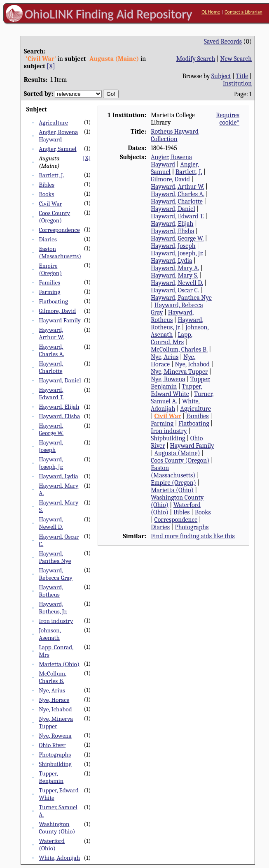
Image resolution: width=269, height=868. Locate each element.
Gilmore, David (57, 311)
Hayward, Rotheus (51, 591)
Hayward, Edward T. (51, 393)
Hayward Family (60, 320)
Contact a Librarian (243, 12)
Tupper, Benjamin (51, 777)
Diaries (48, 239)
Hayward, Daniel (60, 380)
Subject (221, 76)
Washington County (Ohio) (57, 828)
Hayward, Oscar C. (175, 290)
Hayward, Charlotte (51, 367)
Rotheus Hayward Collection (175, 135)
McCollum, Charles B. (53, 677)
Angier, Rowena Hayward (58, 136)
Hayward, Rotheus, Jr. (53, 608)
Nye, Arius (52, 690)
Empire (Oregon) (50, 269)
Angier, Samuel (57, 149)
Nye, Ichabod (55, 709)
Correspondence (59, 230)
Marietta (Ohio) (59, 664)
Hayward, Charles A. (51, 350)
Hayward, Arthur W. (51, 333)
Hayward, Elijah (59, 407)
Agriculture (53, 123)
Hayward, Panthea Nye (55, 557)
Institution (237, 83)
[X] (51, 66)
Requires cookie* (228, 119)
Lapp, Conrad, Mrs (172, 338)
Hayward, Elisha (59, 416)
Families (49, 282)
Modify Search (196, 59)
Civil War (50, 204)
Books (46, 194)
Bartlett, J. (51, 175)
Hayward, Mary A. (175, 268)
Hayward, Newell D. (51, 523)
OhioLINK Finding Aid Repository (109, 14)
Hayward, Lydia (58, 476)
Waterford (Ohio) (52, 845)
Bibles (47, 185)
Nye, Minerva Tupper (56, 722)
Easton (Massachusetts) (60, 252)
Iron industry (56, 621)
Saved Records (223, 42)
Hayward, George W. (51, 429)
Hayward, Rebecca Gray (56, 574)
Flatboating (53, 301)
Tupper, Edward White (176, 390)
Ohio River (52, 745)
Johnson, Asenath (50, 634)
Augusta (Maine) (177, 453)
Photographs (55, 755)
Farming (49, 292)
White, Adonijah (59, 858)
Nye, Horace (54, 700)
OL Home (211, 12)
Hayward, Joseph (51, 446)
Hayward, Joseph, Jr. (51, 463)
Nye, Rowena (55, 736)
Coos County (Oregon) (54, 217)
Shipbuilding (55, 764)
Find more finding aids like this (193, 536)
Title (242, 76)
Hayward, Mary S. (174, 275)
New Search (236, 59)
